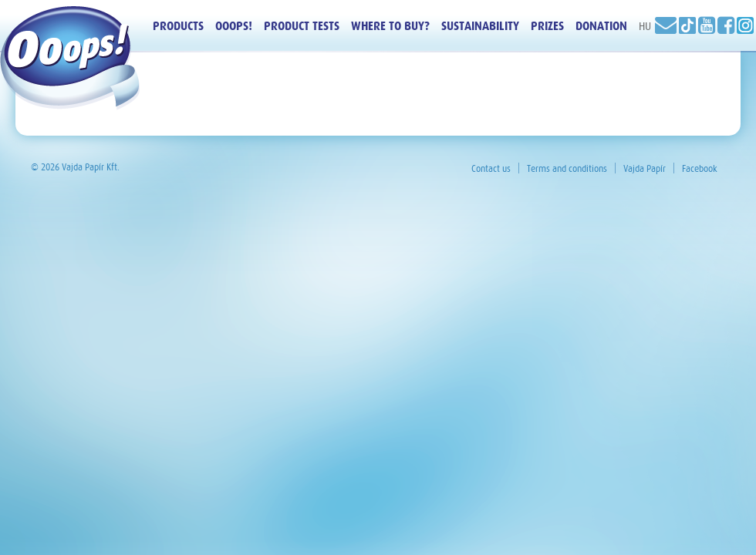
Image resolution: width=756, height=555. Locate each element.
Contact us (491, 169)
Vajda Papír (645, 169)
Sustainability (480, 26)
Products (178, 26)
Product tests (302, 26)
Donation (601, 26)
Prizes (547, 26)
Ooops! (234, 26)
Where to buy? (390, 26)
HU (645, 26)
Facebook (700, 169)
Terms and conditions (567, 169)
